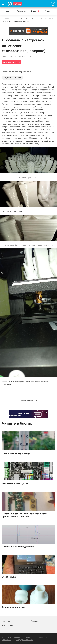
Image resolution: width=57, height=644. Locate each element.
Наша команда (8, 626)
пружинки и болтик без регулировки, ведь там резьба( (28, 231)
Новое (35, 11)
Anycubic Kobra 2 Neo (13, 78)
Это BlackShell (9, 577)
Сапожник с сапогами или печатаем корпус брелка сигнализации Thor (25, 515)
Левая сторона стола (28, 163)
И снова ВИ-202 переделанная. (18, 547)
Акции (47, 11)
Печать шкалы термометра (16, 453)
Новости (8, 11)
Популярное (21, 11)
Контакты (6, 621)
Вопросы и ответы (22, 18)
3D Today (6, 18)
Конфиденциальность (24, 640)
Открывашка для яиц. (14, 607)
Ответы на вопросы (28, 400)
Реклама (14, 32)
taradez (5, 56)
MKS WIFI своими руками (15, 484)
